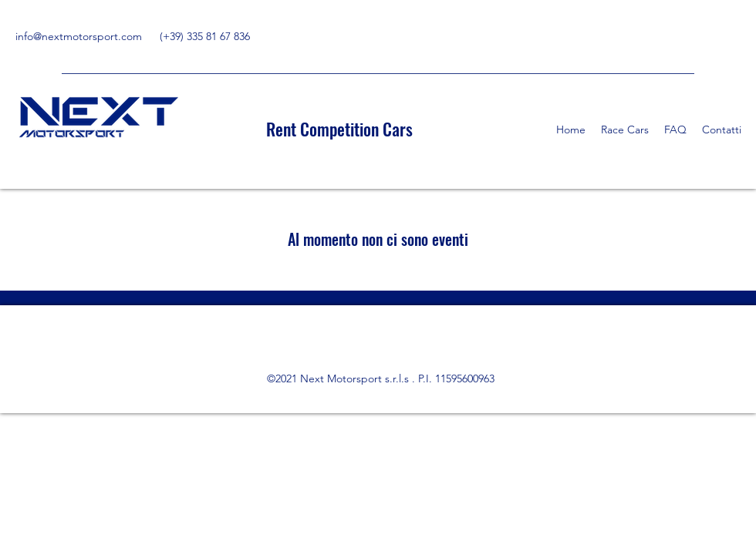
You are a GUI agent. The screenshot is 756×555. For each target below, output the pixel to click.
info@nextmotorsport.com (79, 36)
